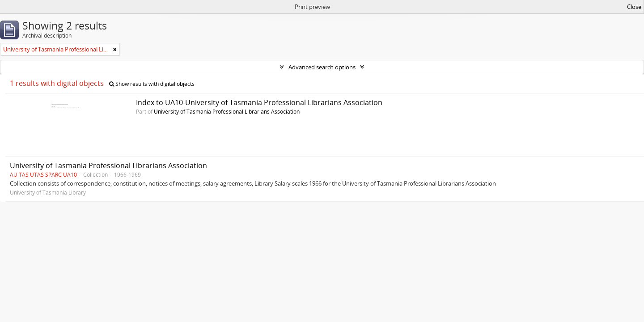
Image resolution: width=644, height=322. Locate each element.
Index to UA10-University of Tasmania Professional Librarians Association (259, 102)
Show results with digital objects (152, 84)
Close (634, 7)
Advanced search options (322, 67)
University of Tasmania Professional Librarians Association (227, 111)
